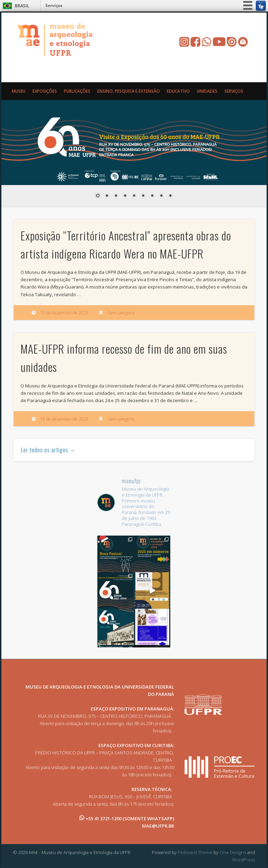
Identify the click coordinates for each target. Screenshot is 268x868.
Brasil (22, 6)
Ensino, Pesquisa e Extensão (129, 91)
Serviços (54, 5)
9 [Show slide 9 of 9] (170, 196)
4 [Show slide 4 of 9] (125, 196)
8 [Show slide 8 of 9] (161, 196)
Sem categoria (121, 313)
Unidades (207, 91)
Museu (19, 91)
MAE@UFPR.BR (158, 826)
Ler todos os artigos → (48, 450)
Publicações (77, 91)
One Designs (233, 852)
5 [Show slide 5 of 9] (134, 196)
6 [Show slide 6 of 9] (143, 196)
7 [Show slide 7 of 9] (152, 196)
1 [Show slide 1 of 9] (98, 196)
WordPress (244, 860)
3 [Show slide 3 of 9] (116, 196)
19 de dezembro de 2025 (64, 313)
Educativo (178, 91)
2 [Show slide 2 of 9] (107, 196)
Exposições (45, 91)
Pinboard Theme (195, 852)
